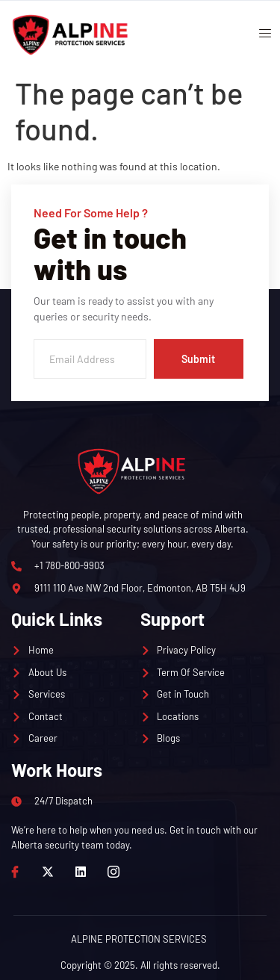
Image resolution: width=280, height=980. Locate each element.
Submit (198, 359)
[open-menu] (260, 35)
